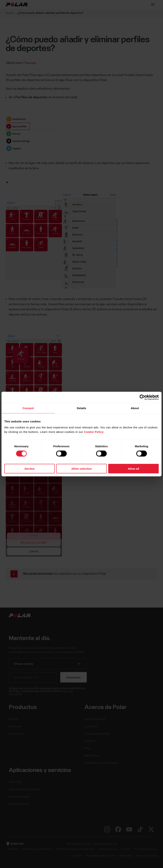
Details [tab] (81, 408)
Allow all (133, 468)
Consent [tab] (28, 408)
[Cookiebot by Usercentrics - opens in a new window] (142, 397)
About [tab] (135, 408)
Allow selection (81, 468)
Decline (30, 468)
